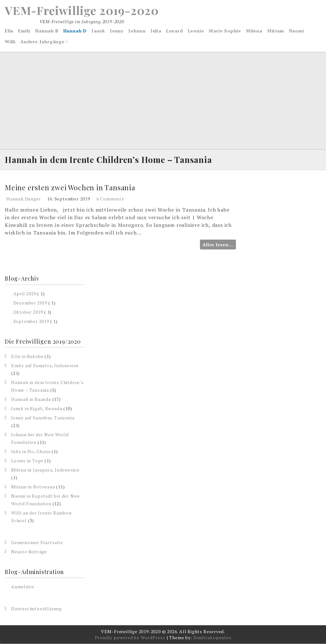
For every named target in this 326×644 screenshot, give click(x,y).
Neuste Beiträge (29, 552)
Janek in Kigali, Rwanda (37, 408)
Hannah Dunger (24, 199)
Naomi (296, 31)
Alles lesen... (218, 245)
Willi (10, 42)
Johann (137, 31)
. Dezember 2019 (29, 303)
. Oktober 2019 (27, 312)
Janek (98, 31)
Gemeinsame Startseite (37, 542)
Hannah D (75, 31)
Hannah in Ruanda (31, 399)
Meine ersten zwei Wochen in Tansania (70, 187)
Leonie (196, 31)
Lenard (175, 31)
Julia (156, 31)
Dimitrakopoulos (212, 638)
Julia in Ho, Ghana (31, 451)
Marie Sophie (225, 31)
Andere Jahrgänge (43, 42)
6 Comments (110, 199)
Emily (24, 31)
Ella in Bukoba (27, 356)
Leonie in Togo (27, 461)
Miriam (276, 31)
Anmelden (22, 587)
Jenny (117, 31)
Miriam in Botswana (33, 487)
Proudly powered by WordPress (130, 638)
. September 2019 (30, 321)
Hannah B (47, 31)
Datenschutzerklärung (36, 609)
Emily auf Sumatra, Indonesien (45, 365)
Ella (9, 31)
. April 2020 (24, 294)
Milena (254, 31)
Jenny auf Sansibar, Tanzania (43, 418)
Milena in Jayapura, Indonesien (45, 470)
